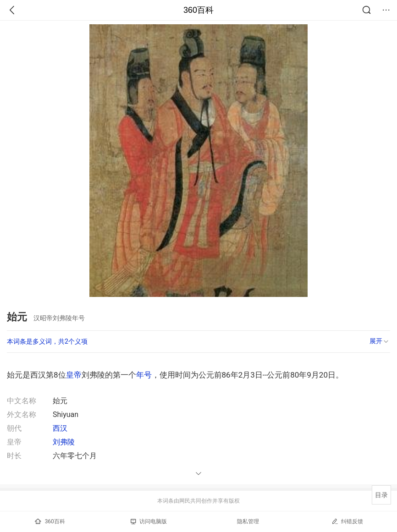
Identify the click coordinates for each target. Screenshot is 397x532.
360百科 (198, 10)
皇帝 (74, 375)
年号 (144, 375)
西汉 (60, 428)
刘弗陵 (64, 442)
